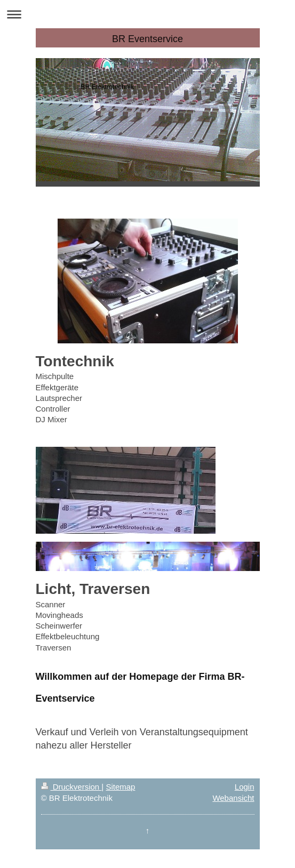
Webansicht (233, 798)
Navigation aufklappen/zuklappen (147, 14)
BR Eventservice (147, 39)
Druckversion (71, 787)
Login (245, 787)
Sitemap (120, 787)
